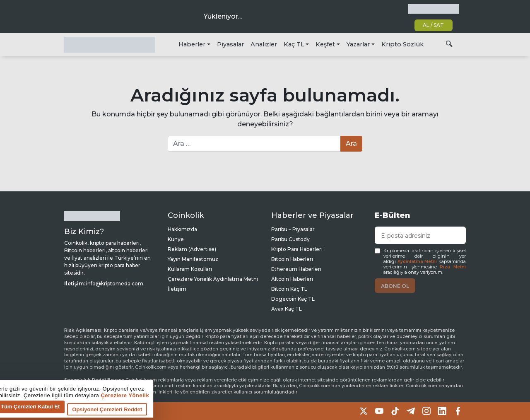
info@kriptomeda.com (115, 284)
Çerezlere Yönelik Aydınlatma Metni (213, 279)
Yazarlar (358, 44)
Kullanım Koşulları (190, 269)
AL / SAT (433, 25)
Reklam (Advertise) (192, 249)
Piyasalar (230, 44)
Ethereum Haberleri (296, 269)
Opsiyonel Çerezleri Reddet (246, 412)
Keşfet (325, 44)
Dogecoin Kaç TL (293, 299)
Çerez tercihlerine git (35, 414)
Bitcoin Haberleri (292, 259)
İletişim (177, 289)
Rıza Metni (453, 267)
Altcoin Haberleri (292, 279)
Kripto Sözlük (402, 44)
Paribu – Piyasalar (293, 229)
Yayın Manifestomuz (193, 259)
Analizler (264, 44)
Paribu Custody (290, 239)
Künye (176, 239)
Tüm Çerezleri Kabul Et (169, 409)
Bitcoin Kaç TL (289, 289)
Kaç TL (294, 44)
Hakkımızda (182, 229)
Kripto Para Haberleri (297, 249)
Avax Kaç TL (287, 309)
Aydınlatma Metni (417, 262)
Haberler (192, 44)
